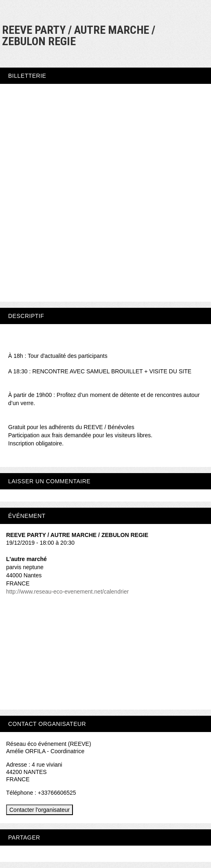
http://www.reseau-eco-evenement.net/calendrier (67, 592)
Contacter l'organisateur (40, 810)
